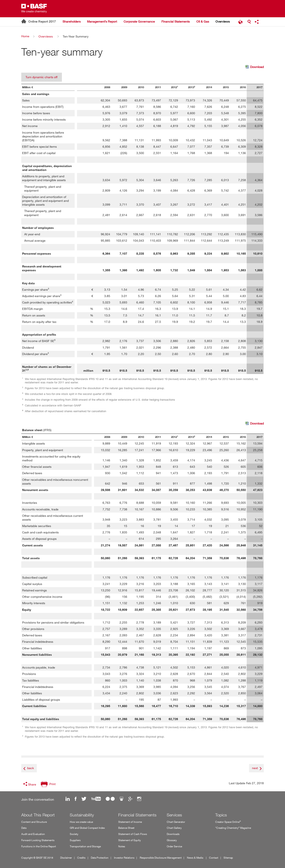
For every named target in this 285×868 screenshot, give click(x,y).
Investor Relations (124, 858)
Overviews (46, 36)
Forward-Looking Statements (38, 840)
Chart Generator (176, 822)
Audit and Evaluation (33, 834)
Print (52, 784)
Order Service (174, 846)
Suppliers (75, 840)
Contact (214, 858)
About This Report (38, 815)
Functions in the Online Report (39, 846)
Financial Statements (137, 815)
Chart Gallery (174, 828)
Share (32, 784)
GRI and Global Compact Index (87, 828)
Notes (122, 846)
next (255, 768)
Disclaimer (66, 858)
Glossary (172, 840)
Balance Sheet (126, 828)
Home (25, 36)
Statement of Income (130, 822)
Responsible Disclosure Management (161, 858)
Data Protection (100, 858)
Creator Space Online (228, 822)
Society (74, 834)
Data (24, 828)
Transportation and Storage (85, 846)
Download (254, 67)
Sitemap (228, 858)
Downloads (173, 834)
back (31, 768)
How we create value (81, 822)
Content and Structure (34, 822)
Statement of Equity (130, 840)
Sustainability (82, 815)
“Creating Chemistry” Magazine (233, 828)
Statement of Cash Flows (133, 834)
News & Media (195, 858)
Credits (81, 858)
